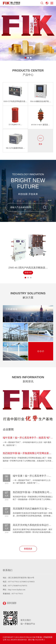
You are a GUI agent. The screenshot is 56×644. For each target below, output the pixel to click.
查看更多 (28, 549)
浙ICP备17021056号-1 (37, 640)
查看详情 (28, 273)
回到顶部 (10, 603)
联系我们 (8, 570)
